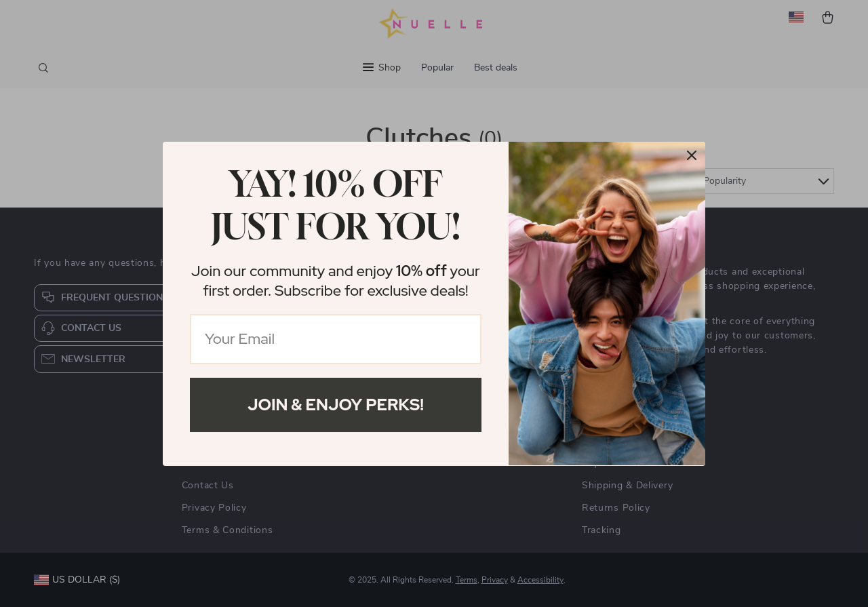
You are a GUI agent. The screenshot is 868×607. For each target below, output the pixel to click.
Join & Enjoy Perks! (336, 405)
